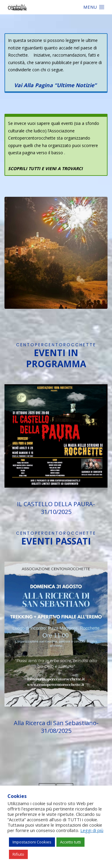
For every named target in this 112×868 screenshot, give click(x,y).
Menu (94, 7)
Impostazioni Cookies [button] (32, 842)
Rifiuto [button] (18, 854)
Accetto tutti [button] (70, 842)
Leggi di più (92, 830)
